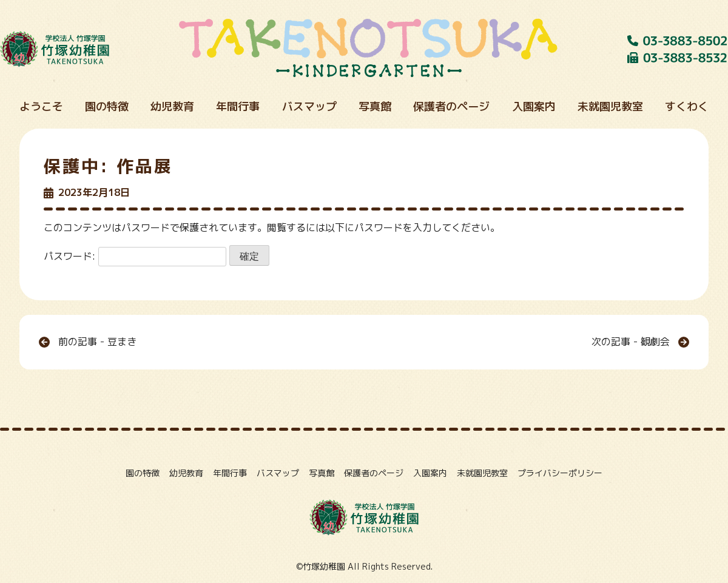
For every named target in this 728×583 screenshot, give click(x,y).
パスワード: (135, 256)
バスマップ (278, 473)
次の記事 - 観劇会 (631, 342)
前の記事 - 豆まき (97, 342)
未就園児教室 (482, 473)
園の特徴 (143, 473)
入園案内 (430, 473)
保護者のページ (374, 473)
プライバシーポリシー (560, 473)
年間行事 (230, 473)
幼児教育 (186, 473)
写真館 (322, 473)
